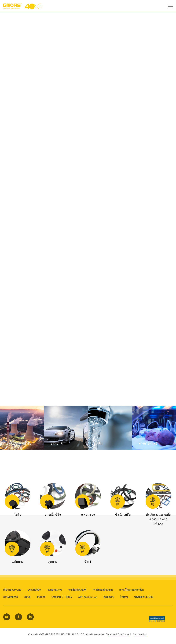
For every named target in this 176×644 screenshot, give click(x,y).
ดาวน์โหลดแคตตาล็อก (132, 590)
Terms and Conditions (117, 634)
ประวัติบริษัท (34, 590)
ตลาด (27, 597)
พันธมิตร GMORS (144, 597)
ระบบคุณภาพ (55, 590)
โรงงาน (124, 597)
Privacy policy (139, 634)
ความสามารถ (11, 597)
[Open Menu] (170, 6)
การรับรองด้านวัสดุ (103, 590)
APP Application (88, 597)
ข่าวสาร (41, 597)
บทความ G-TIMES (62, 597)
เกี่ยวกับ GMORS (12, 590)
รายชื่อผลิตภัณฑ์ (77, 590)
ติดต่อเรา (109, 597)
